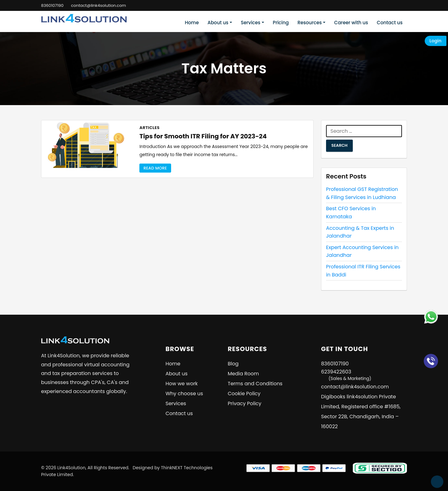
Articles (149, 128)
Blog (233, 364)
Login (436, 41)
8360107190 (52, 5)
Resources (310, 23)
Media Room (243, 374)
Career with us (351, 23)
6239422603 (346, 375)
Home (192, 23)
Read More (155, 168)
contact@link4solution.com (98, 5)
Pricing (281, 23)
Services (251, 23)
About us (218, 23)
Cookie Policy (244, 394)
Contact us (390, 23)
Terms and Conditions (255, 384)
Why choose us (184, 394)
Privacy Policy (245, 403)
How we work (182, 384)
